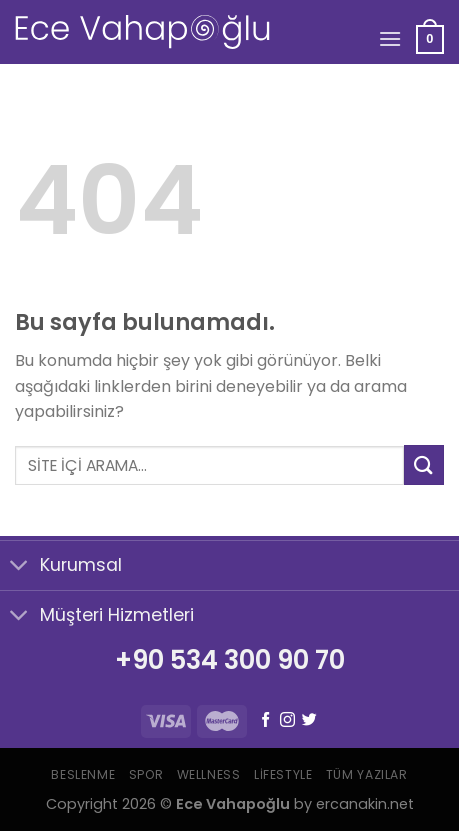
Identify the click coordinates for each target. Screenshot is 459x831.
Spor (146, 774)
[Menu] (390, 38)
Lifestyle (283, 774)
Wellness (209, 774)
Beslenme (83, 774)
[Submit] (424, 464)
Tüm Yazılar (367, 774)
